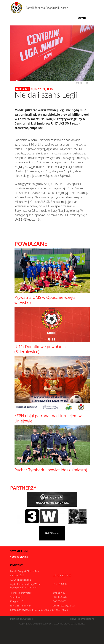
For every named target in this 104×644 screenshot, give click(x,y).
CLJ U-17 (36, 89)
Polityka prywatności (22, 619)
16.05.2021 (22, 89)
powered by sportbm (82, 619)
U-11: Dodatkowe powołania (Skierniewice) (40, 349)
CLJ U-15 (48, 89)
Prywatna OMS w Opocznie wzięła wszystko (45, 300)
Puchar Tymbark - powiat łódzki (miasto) (51, 470)
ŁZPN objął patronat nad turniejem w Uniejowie (48, 418)
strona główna (20, 557)
